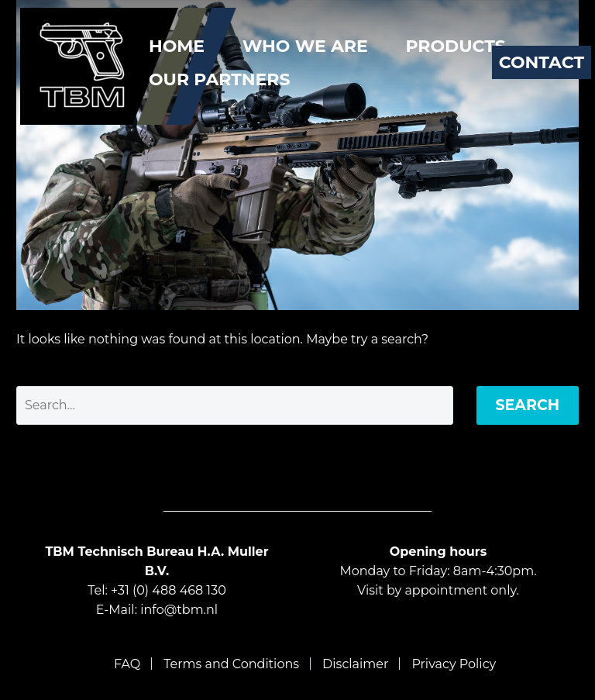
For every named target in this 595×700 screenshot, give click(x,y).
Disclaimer (355, 664)
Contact (542, 62)
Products (455, 46)
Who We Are (305, 46)
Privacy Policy (454, 664)
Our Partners (220, 79)
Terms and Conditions (231, 664)
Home (177, 46)
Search (528, 405)
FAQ (127, 664)
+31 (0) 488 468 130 (169, 590)
